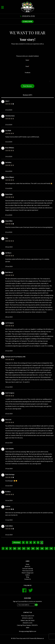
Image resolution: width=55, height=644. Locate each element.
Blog (28, 577)
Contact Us (28, 579)
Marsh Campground (27, 573)
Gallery (27, 575)
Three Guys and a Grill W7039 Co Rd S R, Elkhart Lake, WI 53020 (28, 618)
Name (27, 60)
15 (37, 548)
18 (51, 548)
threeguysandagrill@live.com (28, 631)
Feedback (28, 72)
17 (47, 548)
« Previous (16, 542)
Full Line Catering (28, 569)
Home (27, 564)
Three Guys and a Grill (22, 638)
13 (28, 548)
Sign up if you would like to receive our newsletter (27, 601)
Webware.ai (40, 638)
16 (42, 548)
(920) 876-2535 (29, 16)
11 (19, 548)
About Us (27, 566)
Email (27, 66)
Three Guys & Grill (28, 571)
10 (15, 548)
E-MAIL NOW (28, 21)
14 (33, 548)
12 (24, 548)
